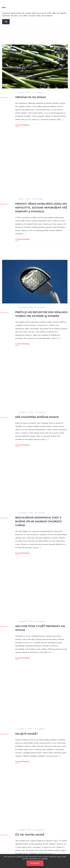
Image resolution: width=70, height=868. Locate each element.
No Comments (37, 92)
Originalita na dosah (31, 97)
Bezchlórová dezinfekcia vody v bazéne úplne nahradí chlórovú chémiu (38, 521)
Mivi (4, 7)
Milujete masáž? (27, 734)
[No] (67, 861)
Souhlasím (35, 863)
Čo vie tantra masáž (30, 835)
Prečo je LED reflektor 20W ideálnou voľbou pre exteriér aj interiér (41, 314)
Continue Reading (22, 125)
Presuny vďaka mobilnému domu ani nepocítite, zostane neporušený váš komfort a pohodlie (41, 208)
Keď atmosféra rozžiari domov (37, 417)
